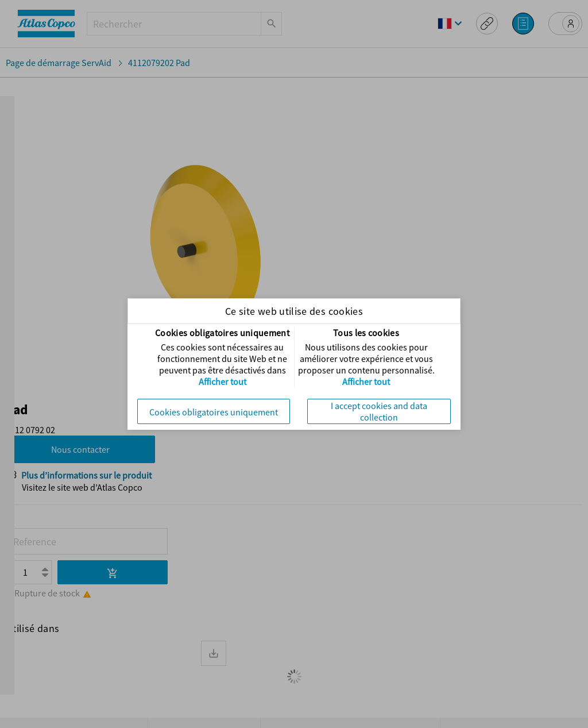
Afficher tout (223, 382)
